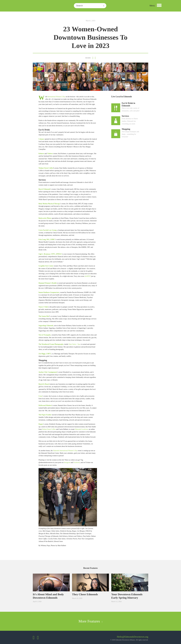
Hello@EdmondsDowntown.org (133, 637)
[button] (156, 6)
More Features (90, 621)
